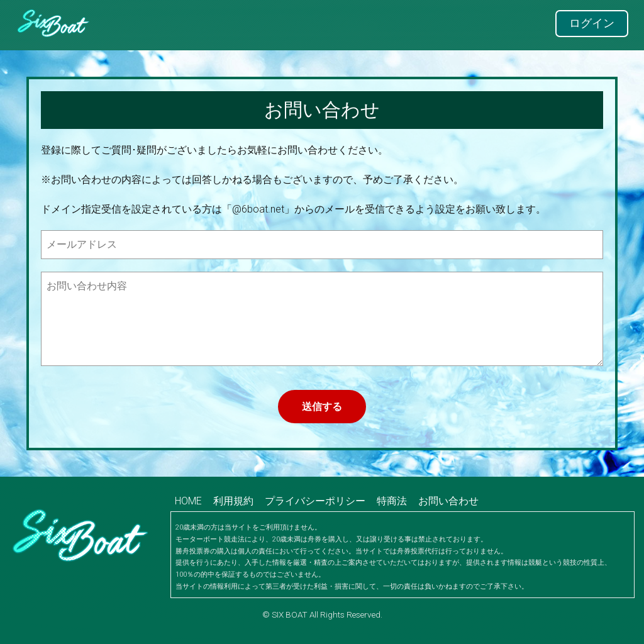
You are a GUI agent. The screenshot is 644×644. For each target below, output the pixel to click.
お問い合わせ (448, 501)
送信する (322, 407)
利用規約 (233, 501)
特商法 (392, 501)
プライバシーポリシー (315, 501)
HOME (188, 501)
